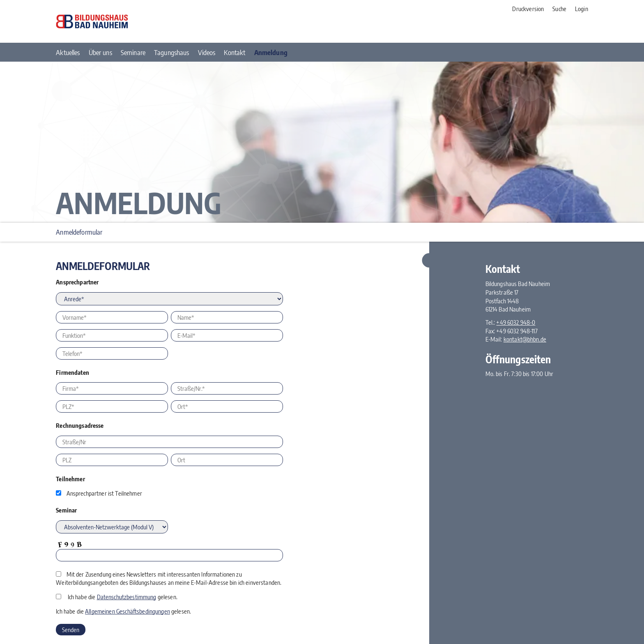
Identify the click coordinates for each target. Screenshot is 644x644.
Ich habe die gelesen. (123, 597)
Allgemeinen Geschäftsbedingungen (128, 611)
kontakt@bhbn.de (525, 339)
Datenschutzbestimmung (127, 597)
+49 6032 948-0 (516, 322)
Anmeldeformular (79, 232)
